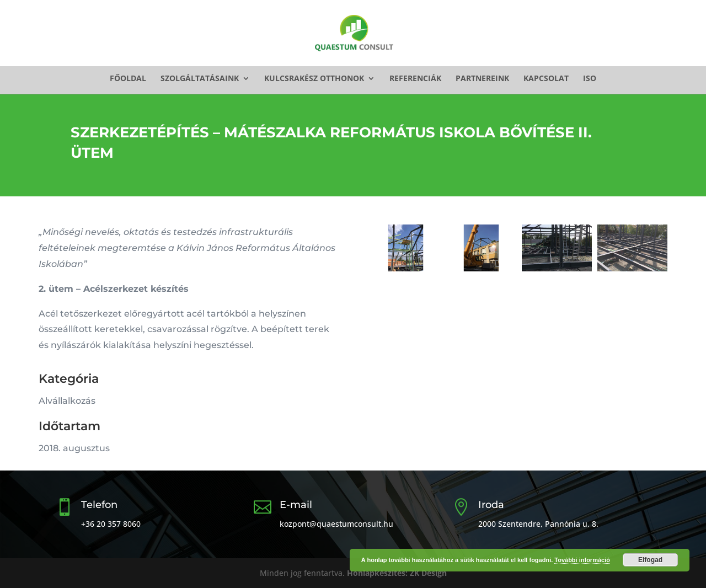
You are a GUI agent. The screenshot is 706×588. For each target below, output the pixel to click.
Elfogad (650, 560)
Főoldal (128, 79)
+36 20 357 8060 (111, 524)
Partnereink (482, 79)
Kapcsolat (546, 79)
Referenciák (415, 79)
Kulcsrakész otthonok (314, 79)
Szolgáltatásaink (200, 79)
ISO (590, 79)
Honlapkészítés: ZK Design (397, 573)
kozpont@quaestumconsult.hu (336, 524)
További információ (582, 560)
